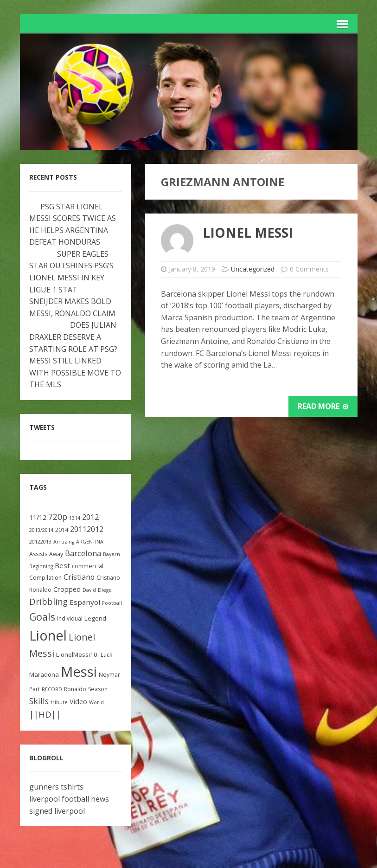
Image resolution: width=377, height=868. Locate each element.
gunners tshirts (56, 787)
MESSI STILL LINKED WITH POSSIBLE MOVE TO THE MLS (75, 372)
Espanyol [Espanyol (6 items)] (85, 602)
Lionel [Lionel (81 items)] (48, 635)
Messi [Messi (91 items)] (79, 672)
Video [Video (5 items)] (78, 702)
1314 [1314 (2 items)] (75, 518)
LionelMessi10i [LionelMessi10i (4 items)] (77, 654)
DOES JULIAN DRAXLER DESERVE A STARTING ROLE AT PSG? (73, 337)
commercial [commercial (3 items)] (88, 566)
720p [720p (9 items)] (58, 517)
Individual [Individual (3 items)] (70, 619)
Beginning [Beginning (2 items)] (41, 566)
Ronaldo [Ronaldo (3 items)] (75, 689)
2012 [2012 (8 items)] (90, 517)
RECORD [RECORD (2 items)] (52, 689)
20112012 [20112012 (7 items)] (87, 529)
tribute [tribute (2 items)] (59, 702)
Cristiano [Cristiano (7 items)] (79, 577)
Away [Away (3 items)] (56, 554)
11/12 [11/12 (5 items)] (38, 517)
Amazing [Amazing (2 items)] (64, 542)
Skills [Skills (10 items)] (39, 701)
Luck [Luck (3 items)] (106, 655)
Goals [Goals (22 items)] (42, 617)
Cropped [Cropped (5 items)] (67, 589)
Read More (323, 406)
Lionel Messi (248, 233)
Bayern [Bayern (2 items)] (112, 554)
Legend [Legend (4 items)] (95, 618)
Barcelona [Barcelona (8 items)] (83, 553)
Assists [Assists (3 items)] (38, 554)
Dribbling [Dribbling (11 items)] (48, 602)
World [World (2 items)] (96, 702)
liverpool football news (69, 799)
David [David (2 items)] (89, 590)
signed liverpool (57, 811)
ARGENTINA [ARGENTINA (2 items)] (90, 542)
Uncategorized (253, 269)
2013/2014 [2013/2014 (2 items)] (41, 530)
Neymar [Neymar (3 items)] (109, 675)
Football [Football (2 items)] (112, 603)
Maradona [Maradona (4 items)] (44, 674)
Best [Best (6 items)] (62, 565)
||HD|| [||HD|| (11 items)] (45, 714)
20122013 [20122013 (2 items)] (40, 542)
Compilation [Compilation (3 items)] (45, 578)
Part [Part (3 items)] (35, 689)
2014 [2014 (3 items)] (62, 530)
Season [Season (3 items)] (98, 689)
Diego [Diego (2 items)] (105, 590)
